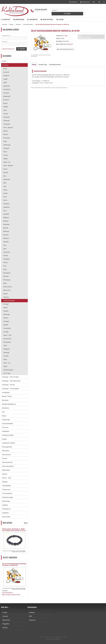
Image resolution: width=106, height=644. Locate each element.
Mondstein (6, 224)
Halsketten (6, 431)
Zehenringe (6, 501)
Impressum (19, 20)
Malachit (6, 221)
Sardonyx (6, 297)
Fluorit (5, 152)
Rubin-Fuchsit (7, 287)
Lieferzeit (5, 616)
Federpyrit (6, 148)
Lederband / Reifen (9, 443)
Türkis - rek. (7, 363)
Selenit (5, 308)
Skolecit (6, 318)
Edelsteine (6, 408)
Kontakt (6, 20)
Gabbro (5, 159)
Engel (5, 141)
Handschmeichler (8, 435)
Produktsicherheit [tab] (55, 65)
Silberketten (6, 470)
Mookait (6, 228)
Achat (4, 61)
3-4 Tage (65, 36)
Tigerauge (6, 353)
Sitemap (4, 628)
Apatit (5, 83)
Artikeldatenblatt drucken (66, 49)
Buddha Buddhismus (9, 404)
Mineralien (6, 451)
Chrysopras (7, 124)
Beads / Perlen (7, 396)
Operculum (7, 252)
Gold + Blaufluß (8, 166)
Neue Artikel (47, 20)
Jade (5, 186)
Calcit (5, 110)
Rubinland (70, 44)
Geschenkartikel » (8, 593)
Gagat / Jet (7, 162)
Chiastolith (6, 121)
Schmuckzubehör (8, 466)
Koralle (5, 193)
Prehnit (5, 263)
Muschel (6, 235)
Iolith (5, 183)
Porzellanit (6, 259)
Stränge (5, 482)
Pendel (5, 458)
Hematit (6, 173)
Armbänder (6, 392)
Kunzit (5, 200)
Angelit (5, 79)
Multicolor (6, 231)
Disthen (6, 131)
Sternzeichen (7, 339)
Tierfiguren (6, 349)
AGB (30, 616)
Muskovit (6, 238)
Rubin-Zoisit (7, 290)
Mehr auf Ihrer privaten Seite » (11, 595)
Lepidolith (6, 214)
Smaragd (6, 321)
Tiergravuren (6, 489)
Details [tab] (34, 65)
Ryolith (5, 294)
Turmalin (6, 356)
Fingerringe (6, 420)
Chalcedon (6, 117)
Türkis (5, 359)
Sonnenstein (7, 328)
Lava (5, 211)
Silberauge (6, 314)
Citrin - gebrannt (8, 128)
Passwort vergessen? (8, 49)
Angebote (32, 20)
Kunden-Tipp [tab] (43, 65)
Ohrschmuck (6, 455)
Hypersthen (7, 179)
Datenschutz (6, 620)
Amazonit (6, 72)
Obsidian (6, 242)
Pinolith (6, 256)
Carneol (6, 114)
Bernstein (6, 100)
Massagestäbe (7, 447)
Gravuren (5, 427)
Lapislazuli (6, 207)
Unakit (5, 366)
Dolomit (6, 134)
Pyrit (5, 266)
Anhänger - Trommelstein (11, 389)
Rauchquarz (7, 273)
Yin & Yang (7, 373)
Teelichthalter (7, 486)
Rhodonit (6, 276)
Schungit (6, 304)
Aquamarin (7, 86)
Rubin (5, 283)
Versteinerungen (8, 370)
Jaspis (5, 190)
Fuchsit (6, 155)
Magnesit (6, 218)
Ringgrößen (5, 624)
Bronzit (5, 103)
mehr (26, 523)
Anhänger (5, 65)
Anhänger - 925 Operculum (11, 381)
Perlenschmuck (7, 462)
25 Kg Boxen (6, 509)
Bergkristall (7, 96)
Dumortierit (7, 138)
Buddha (6, 107)
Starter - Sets (7, 335)
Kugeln (5, 439)
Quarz (5, 269)
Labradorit (6, 204)
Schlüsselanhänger (9, 301)
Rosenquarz (7, 280)
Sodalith (6, 325)
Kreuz (5, 197)
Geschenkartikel (8, 423)
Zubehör (5, 505)
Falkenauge (7, 145)
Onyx (5, 245)
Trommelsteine (7, 493)
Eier (4, 412)
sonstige (6, 332)
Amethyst (6, 76)
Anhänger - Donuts (9, 385)
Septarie (6, 311)
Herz (5, 176)
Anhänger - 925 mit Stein (11, 377)
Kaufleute (31, 612)
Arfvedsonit (7, 89)
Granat (5, 169)
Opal (5, 249)
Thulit (5, 346)
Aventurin (6, 93)
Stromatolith (7, 342)
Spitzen (5, 474)
